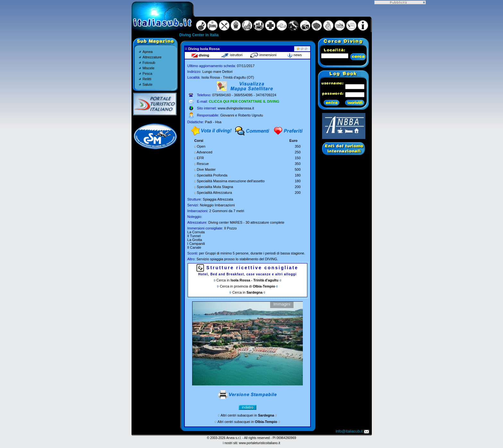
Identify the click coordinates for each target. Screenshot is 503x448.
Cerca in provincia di (247, 286)
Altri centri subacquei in (247, 415)
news (294, 55)
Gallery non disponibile (247, 343)
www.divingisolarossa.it (236, 108)
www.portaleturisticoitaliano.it (260, 443)
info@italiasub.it (353, 431)
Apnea (148, 52)
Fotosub (149, 63)
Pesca (147, 73)
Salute (147, 84)
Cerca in (247, 280)
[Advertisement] (400, 100)
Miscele (148, 68)
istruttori (232, 55)
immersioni (263, 55)
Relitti (147, 79)
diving (200, 55)
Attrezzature (152, 57)
